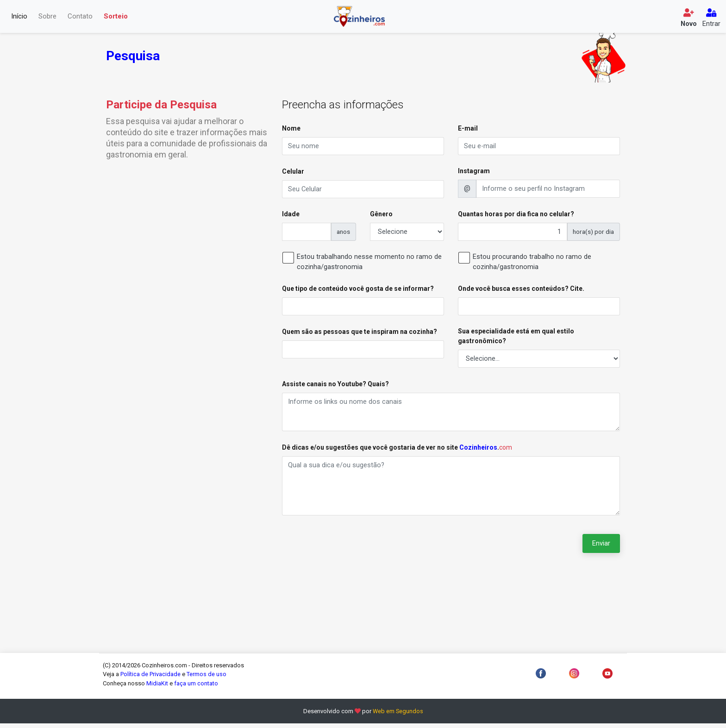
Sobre (47, 17)
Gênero (381, 215)
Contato (80, 17)
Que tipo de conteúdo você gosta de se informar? (358, 290)
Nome (291, 128)
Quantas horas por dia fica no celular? (516, 215)
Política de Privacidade (150, 679)
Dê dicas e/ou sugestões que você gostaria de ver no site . (397, 451)
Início (19, 17)
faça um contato (196, 688)
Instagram (474, 171)
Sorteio (116, 17)
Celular (293, 172)
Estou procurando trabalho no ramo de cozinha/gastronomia (532, 264)
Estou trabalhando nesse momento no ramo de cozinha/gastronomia (369, 264)
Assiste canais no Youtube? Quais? (335, 387)
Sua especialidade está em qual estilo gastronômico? (516, 338)
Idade (291, 215)
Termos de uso (207, 679)
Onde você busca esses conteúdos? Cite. (521, 290)
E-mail (468, 128)
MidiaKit (157, 688)
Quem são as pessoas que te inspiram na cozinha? (360, 334)
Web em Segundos (398, 716)
